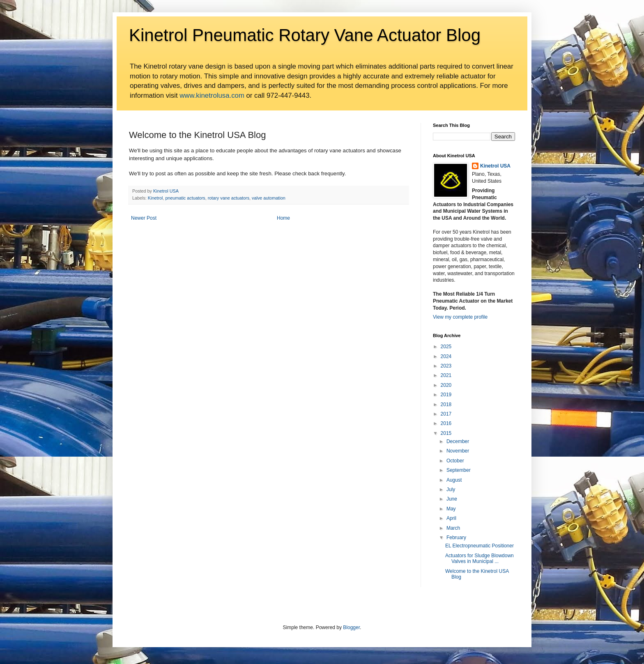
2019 (446, 395)
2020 (446, 385)
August (454, 480)
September (459, 470)
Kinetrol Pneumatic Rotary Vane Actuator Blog (305, 35)
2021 (446, 375)
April (451, 518)
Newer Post (144, 218)
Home (283, 218)
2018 (446, 404)
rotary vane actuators (229, 198)
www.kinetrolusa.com (212, 95)
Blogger (351, 627)
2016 (446, 423)
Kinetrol (155, 198)
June (452, 499)
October (455, 461)
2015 (446, 433)
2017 (446, 414)
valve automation (269, 198)
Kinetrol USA (495, 166)
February (456, 538)
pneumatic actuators (185, 198)
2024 (446, 356)
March (453, 528)
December (458, 441)
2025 (446, 347)
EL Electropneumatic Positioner (480, 546)
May (451, 509)
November (458, 451)
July (451, 489)
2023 (446, 366)
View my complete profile (460, 317)
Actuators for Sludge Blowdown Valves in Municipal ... (480, 558)
